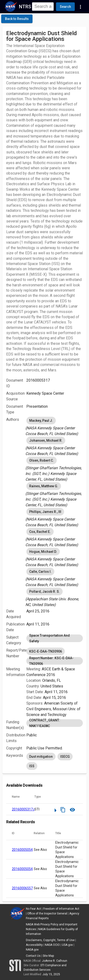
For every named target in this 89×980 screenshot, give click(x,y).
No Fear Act (33, 909)
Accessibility (34, 945)
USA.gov (67, 945)
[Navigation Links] (80, 7)
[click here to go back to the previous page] (17, 19)
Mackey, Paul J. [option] (41, 421)
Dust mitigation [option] (41, 757)
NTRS (25, 7)
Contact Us (33, 956)
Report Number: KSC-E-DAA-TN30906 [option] (55, 661)
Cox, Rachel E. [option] (40, 532)
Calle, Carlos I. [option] (40, 572)
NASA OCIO (52, 945)
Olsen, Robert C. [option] (42, 460)
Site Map (48, 956)
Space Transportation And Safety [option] (55, 638)
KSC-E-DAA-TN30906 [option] (46, 651)
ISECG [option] (65, 757)
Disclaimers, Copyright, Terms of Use (50, 940)
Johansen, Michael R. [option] (46, 440)
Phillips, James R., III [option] (45, 512)
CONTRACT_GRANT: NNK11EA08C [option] (55, 723)
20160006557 (22, 888)
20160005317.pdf (25, 809)
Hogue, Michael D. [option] (43, 552)
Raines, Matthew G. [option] (44, 486)
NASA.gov (32, 950)
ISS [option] (32, 766)
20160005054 (22, 850)
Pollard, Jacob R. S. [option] (44, 592)
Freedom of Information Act (61, 909)
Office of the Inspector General (47, 914)
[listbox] (55, 426)
